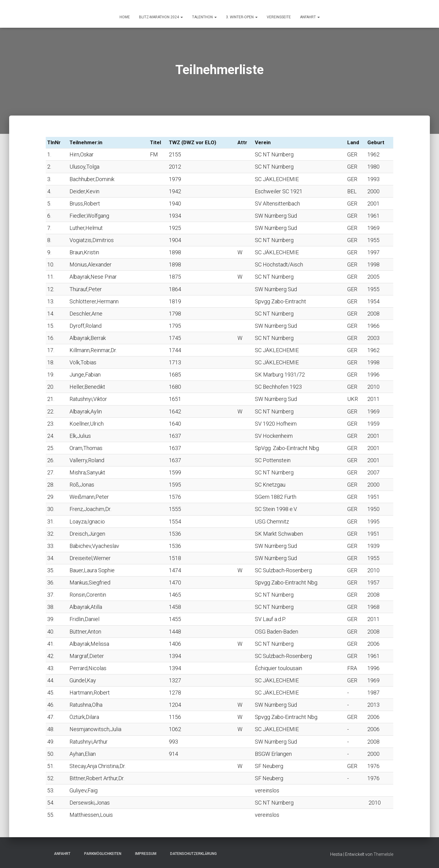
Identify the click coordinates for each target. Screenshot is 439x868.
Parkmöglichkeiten (101, 854)
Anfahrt (60, 854)
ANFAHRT (310, 17)
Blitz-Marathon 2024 (161, 17)
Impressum (144, 854)
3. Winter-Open (242, 17)
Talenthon (204, 17)
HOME (125, 17)
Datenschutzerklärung (192, 854)
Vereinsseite (279, 17)
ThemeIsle (383, 854)
